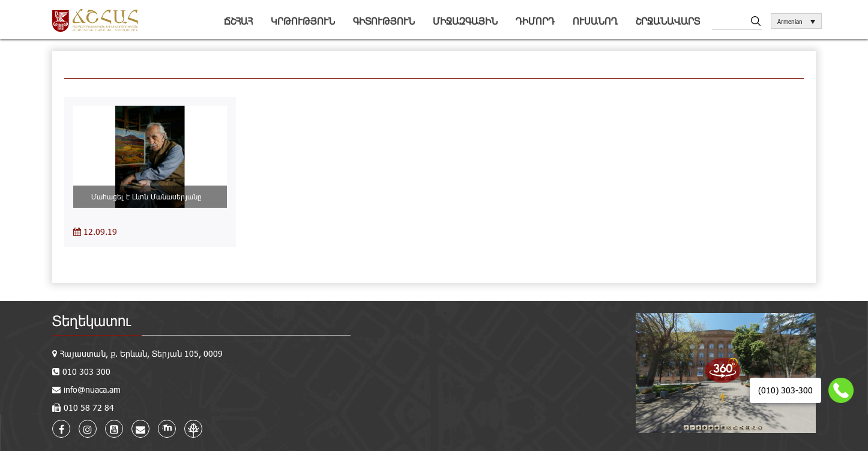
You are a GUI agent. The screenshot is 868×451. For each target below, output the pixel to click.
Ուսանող (595, 21)
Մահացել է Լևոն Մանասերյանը (150, 196)
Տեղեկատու (92, 320)
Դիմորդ (535, 21)
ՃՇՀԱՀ (238, 21)
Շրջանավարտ (668, 21)
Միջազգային (465, 21)
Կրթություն (303, 21)
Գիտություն (384, 21)
